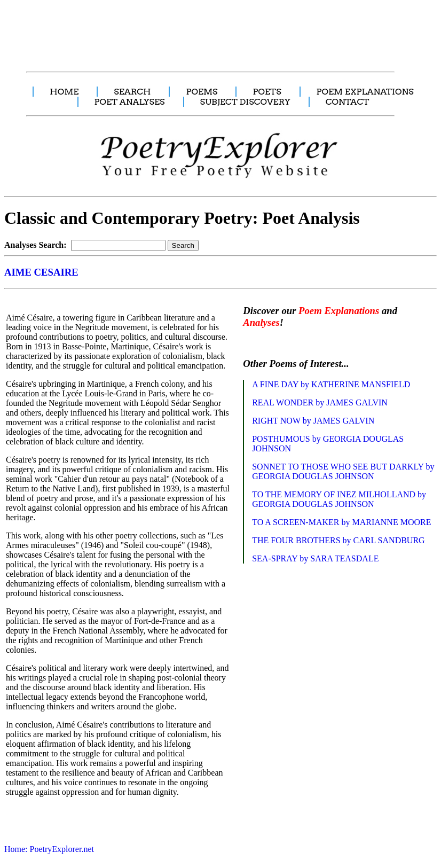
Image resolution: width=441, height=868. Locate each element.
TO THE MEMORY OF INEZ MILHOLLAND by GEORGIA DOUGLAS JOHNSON (339, 499)
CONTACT (348, 102)
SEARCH (132, 92)
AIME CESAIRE (41, 272)
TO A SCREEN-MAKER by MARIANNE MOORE (341, 522)
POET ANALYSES (130, 102)
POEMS (202, 92)
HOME (64, 92)
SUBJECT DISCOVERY (245, 102)
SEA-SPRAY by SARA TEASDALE (315, 558)
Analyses (261, 322)
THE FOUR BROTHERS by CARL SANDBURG (338, 540)
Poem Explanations (339, 311)
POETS (267, 92)
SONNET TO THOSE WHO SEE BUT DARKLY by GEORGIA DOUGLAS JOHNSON (343, 471)
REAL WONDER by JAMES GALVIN (320, 402)
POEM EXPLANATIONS (365, 92)
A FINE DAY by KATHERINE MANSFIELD (331, 384)
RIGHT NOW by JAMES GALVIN (313, 421)
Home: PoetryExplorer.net (49, 849)
